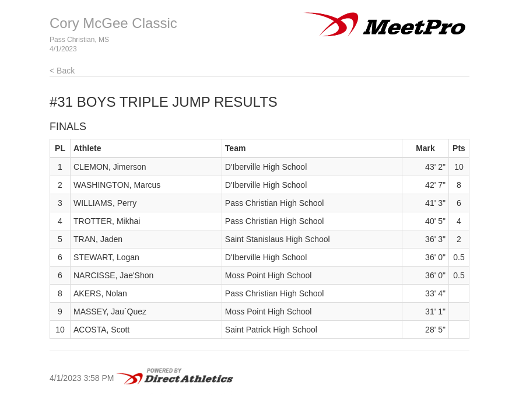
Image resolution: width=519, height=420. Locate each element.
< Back (62, 71)
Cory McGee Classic (113, 23)
